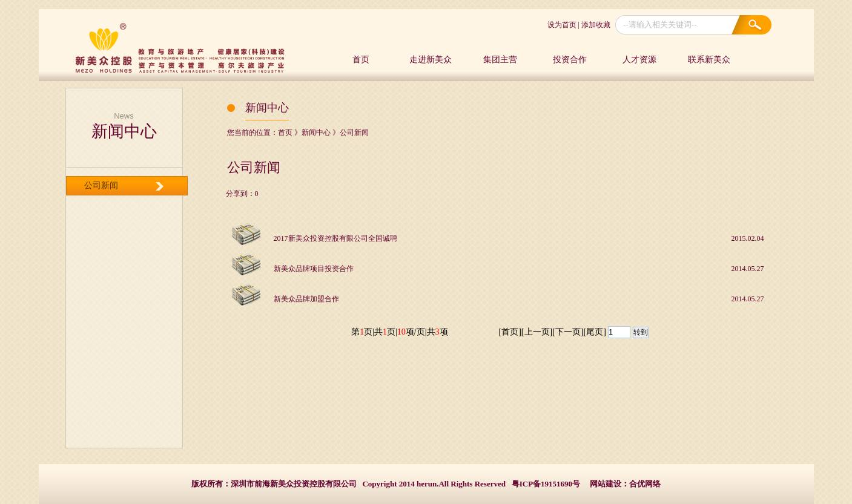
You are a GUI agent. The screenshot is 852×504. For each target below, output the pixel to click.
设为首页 (562, 25)
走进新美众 (431, 60)
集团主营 (500, 60)
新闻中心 (316, 133)
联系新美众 (709, 60)
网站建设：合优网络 (625, 484)
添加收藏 (596, 25)
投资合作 (570, 60)
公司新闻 (101, 185)
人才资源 (639, 60)
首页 (361, 60)
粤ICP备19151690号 (546, 484)
